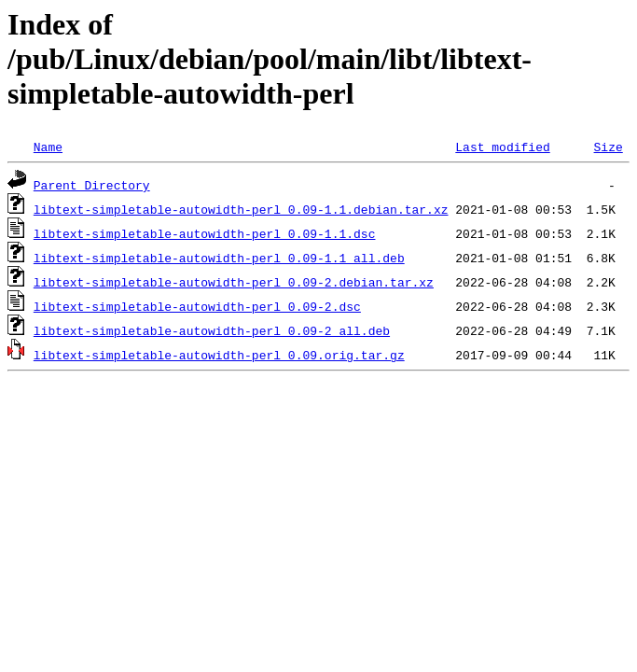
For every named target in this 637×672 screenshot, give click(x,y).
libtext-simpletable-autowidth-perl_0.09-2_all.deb (212, 330)
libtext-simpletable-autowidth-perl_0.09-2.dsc (197, 306)
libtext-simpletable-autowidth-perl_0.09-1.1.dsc (205, 233)
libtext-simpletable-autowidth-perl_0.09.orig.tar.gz (219, 355)
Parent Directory (92, 185)
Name (48, 147)
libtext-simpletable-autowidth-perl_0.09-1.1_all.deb (219, 258)
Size (608, 147)
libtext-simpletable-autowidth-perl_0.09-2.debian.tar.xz (234, 282)
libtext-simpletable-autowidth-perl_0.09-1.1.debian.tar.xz (241, 209)
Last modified (502, 147)
